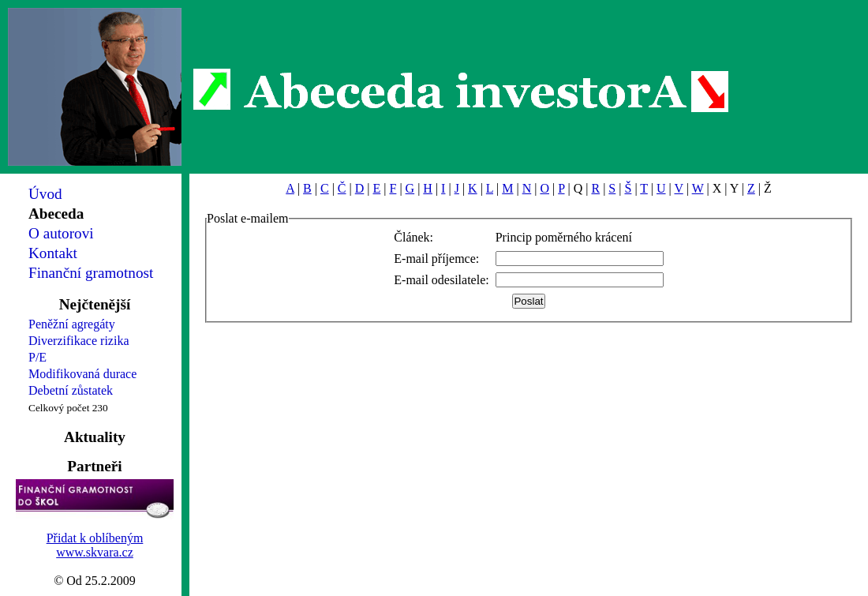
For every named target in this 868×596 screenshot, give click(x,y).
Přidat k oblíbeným (95, 538)
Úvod (45, 194)
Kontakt (53, 253)
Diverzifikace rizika (79, 341)
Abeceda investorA (461, 91)
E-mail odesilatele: (441, 280)
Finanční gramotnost (91, 273)
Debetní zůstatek (71, 390)
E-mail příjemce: (436, 259)
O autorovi (61, 233)
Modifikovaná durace (82, 374)
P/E (37, 357)
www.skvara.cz (95, 552)
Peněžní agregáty (72, 324)
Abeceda (56, 214)
